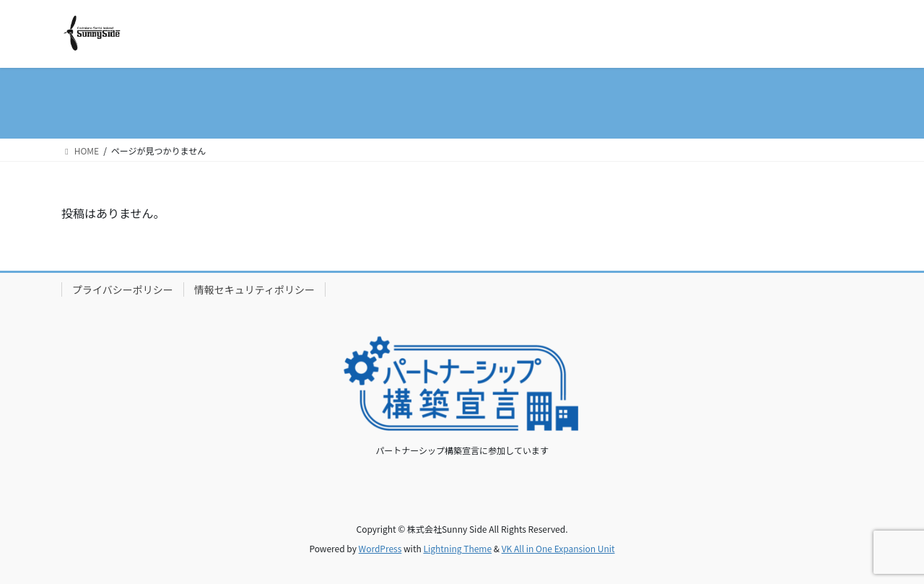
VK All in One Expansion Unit (558, 548)
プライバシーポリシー (123, 289)
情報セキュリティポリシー (254, 289)
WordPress (380, 548)
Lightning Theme (457, 548)
